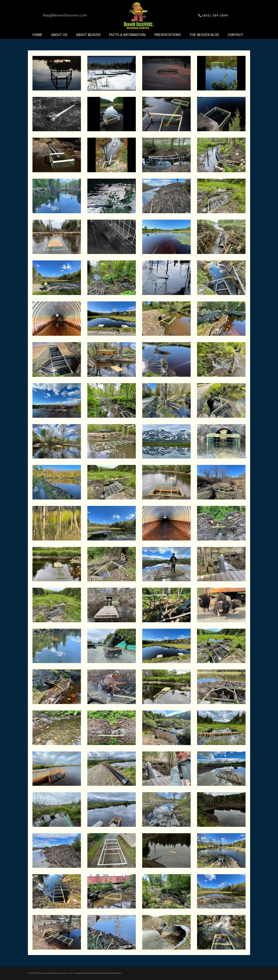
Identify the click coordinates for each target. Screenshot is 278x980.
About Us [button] (59, 35)
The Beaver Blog (204, 35)
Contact (235, 35)
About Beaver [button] (88, 35)
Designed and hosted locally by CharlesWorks (98, 973)
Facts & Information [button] (127, 35)
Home (37, 35)
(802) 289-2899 (215, 15)
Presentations (168, 35)
